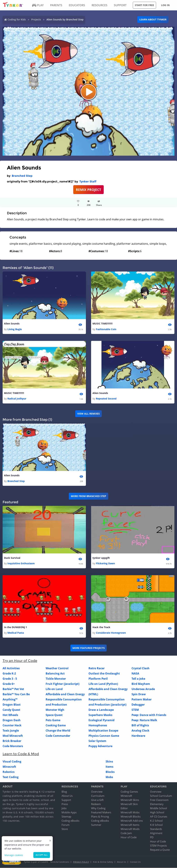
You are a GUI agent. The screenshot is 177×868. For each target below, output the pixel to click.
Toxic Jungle (11, 731)
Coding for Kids (17, 19)
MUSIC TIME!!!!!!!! (103, 323)
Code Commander (58, 736)
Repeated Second (106, 399)
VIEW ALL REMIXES (88, 414)
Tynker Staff (88, 182)
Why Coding (98, 808)
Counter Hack (12, 725)
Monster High (55, 710)
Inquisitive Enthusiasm (21, 564)
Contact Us (135, 862)
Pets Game (53, 720)
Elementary (157, 804)
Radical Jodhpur (17, 399)
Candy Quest (11, 710)
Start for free (144, 5)
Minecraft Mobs (130, 812)
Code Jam (126, 833)
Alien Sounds (12, 323)
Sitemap (66, 817)
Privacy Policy (81, 862)
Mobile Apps (69, 812)
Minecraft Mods (130, 829)
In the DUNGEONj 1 (15, 627)
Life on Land (54, 689)
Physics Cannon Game (104, 736)
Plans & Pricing (100, 817)
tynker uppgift (101, 558)
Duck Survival (12, 558)
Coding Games (129, 792)
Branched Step (22, 176)
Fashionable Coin (106, 329)
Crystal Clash (141, 668)
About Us (67, 796)
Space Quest (54, 715)
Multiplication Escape (103, 731)
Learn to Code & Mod (21, 754)
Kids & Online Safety (103, 862)
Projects (36, 19)
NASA (135, 674)
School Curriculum (161, 796)
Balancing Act (55, 674)
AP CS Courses (159, 817)
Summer (96, 825)
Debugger (138, 705)
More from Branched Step (88, 496)
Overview (97, 792)
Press (65, 804)
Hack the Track (101, 627)
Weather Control (57, 668)
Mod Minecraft (13, 736)
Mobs (109, 777)
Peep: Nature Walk (144, 720)
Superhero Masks (100, 715)
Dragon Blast (12, 705)
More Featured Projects (89, 648)
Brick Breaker (12, 741)
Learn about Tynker (153, 19)
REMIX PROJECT (88, 190)
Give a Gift (97, 800)
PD (152, 837)
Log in (165, 5)
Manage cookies (14, 855)
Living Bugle (15, 329)
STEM (135, 710)
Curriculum (98, 796)
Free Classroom (159, 800)
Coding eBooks (70, 821)
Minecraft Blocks (131, 817)
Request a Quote (160, 850)
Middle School (159, 808)
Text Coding (11, 777)
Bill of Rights (140, 725)
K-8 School (156, 825)
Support (66, 800)
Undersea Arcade (143, 689)
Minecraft (9, 767)
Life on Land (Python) (103, 684)
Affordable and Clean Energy (65, 694)
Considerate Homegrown (111, 633)
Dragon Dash (12, 720)
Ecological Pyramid (101, 720)
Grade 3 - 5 (10, 679)
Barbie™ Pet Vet (13, 689)
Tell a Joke (138, 679)
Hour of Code (129, 837)
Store (65, 829)
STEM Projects (158, 846)
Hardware (138, 736)
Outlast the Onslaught (104, 674)
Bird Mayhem (141, 684)
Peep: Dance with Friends (149, 715)
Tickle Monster (56, 679)
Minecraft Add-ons (132, 821)
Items (110, 767)
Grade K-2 (9, 674)
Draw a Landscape (101, 710)
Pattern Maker (142, 700)
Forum (66, 825)
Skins (109, 762)
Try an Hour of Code (20, 661)
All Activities (11, 668)
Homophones (98, 725)
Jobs (64, 808)
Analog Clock (140, 731)
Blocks (110, 772)
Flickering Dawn (105, 564)
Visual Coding (12, 762)
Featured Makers (101, 812)
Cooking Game (56, 725)
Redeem (96, 804)
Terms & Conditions (60, 862)
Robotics (9, 772)
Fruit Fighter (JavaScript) (62, 684)
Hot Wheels (10, 715)
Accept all (42, 855)
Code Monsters (13, 746)
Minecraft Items (130, 825)
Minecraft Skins (130, 800)
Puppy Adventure (100, 746)
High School (157, 812)
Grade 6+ (9, 684)
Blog (64, 792)
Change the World (58, 731)
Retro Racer (97, 668)
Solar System (97, 741)
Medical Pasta (16, 633)
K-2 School (156, 821)
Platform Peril (98, 679)
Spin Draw (139, 694)
